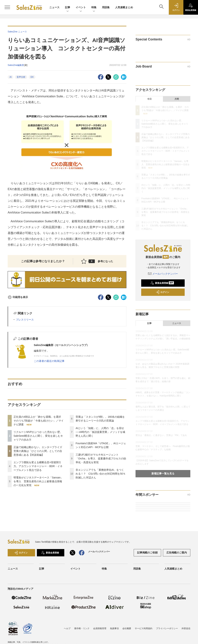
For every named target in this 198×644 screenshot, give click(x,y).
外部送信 (186, 628)
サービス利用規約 (144, 628)
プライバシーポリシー (167, 628)
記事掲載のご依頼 (147, 553)
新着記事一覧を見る (163, 473)
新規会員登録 (162, 283)
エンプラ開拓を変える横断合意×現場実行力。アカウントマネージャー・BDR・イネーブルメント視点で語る (38, 466)
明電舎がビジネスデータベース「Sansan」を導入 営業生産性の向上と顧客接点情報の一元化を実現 (38, 481)
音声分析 (21, 77)
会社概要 (127, 628)
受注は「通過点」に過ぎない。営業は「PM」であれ (161, 435)
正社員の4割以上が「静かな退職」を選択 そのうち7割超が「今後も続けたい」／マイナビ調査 (39, 421)
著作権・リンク (82, 628)
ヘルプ (67, 628)
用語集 (106, 7)
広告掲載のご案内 (177, 553)
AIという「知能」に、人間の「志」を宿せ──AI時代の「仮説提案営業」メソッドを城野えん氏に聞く (100, 432)
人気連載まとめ (124, 7)
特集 (94, 8)
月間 (177, 99)
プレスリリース (25, 320)
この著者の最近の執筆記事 (49, 361)
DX (32, 77)
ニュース (54, 7)
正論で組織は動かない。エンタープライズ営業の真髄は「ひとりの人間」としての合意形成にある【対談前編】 (38, 451)
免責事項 (114, 628)
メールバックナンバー (163, 274)
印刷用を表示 (18, 297)
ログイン (162, 292)
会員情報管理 (100, 628)
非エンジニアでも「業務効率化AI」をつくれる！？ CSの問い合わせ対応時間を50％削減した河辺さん (101, 474)
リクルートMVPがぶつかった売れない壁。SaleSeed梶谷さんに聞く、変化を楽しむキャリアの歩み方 (38, 436)
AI (11, 77)
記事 (68, 8)
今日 (149, 99)
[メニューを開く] (7, 7)
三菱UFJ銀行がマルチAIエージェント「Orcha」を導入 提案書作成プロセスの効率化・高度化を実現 (101, 458)
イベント (81, 8)
